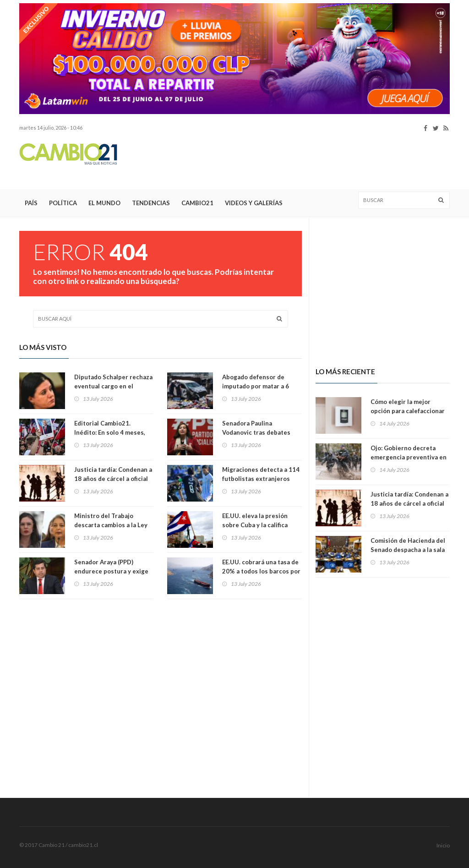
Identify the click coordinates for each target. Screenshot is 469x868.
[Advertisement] (283, 161)
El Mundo (104, 203)
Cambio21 (197, 203)
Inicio (443, 845)
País (31, 203)
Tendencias (151, 203)
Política (63, 203)
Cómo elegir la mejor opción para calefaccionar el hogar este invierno (408, 411)
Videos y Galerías (254, 203)
